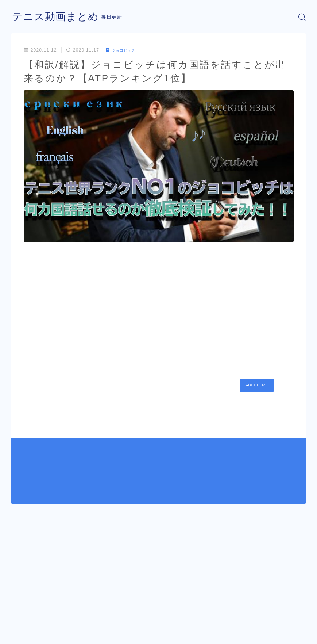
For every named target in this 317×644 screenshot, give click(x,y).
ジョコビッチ (123, 50)
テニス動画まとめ (58, 17)
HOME (19, 618)
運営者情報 (22, 640)
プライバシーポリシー (69, 640)
